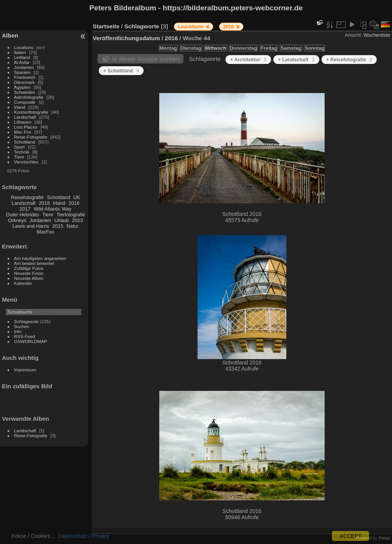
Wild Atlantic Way (52, 209)
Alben (10, 35)
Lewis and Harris (31, 226)
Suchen (22, 326)
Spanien (22, 72)
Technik (22, 152)
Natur (73, 226)
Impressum (25, 370)
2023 (77, 220)
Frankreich (25, 77)
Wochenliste (377, 35)
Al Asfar (22, 62)
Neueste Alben (29, 278)
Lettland (22, 57)
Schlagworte (27, 321)
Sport (20, 147)
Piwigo (385, 538)
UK (77, 197)
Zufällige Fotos (29, 268)
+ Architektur (248, 60)
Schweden (25, 92)
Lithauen (23, 122)
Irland (20, 107)
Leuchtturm (191, 27)
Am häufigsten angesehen (40, 258)
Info (18, 331)
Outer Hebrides (22, 215)
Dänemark (24, 82)
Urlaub (62, 220)
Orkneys (17, 220)
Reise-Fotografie (31, 137)
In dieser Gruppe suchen (146, 59)
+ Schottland (121, 71)
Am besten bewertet (34, 263)
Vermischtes (26, 162)
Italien (20, 52)
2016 (74, 203)
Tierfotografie (71, 215)
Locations (24, 47)
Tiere (19, 157)
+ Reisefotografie (349, 60)
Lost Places (26, 127)
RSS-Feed (25, 336)
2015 (58, 226)
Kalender (23, 283)
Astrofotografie (29, 97)
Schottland (25, 142)
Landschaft (25, 117)
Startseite (106, 26)
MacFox (46, 232)
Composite (25, 102)
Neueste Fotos (29, 273)
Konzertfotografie (31, 112)
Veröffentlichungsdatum (126, 38)
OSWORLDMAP (31, 341)
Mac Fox (23, 132)
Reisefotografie (27, 197)
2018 (44, 203)
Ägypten (22, 87)
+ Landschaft (296, 60)
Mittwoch (215, 48)
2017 (25, 209)
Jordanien (24, 67)
